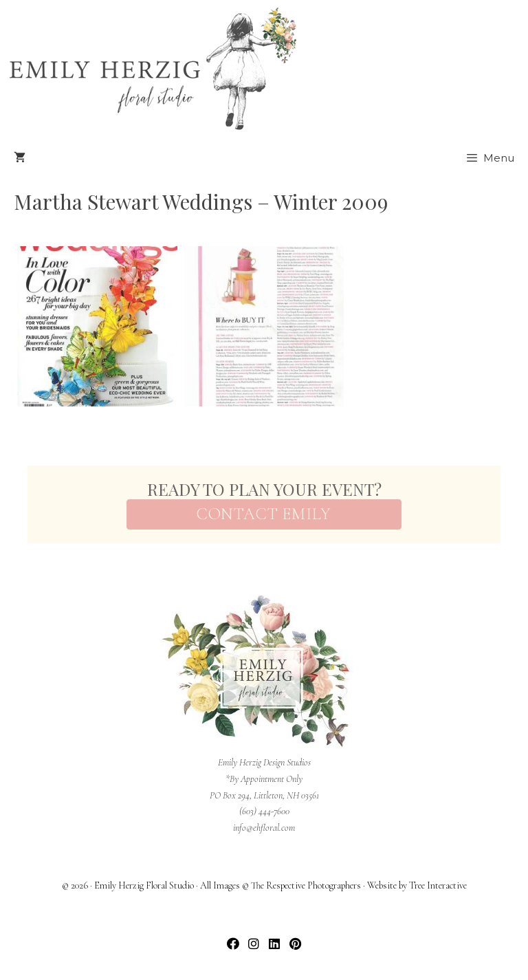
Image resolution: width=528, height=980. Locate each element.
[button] (233, 944)
